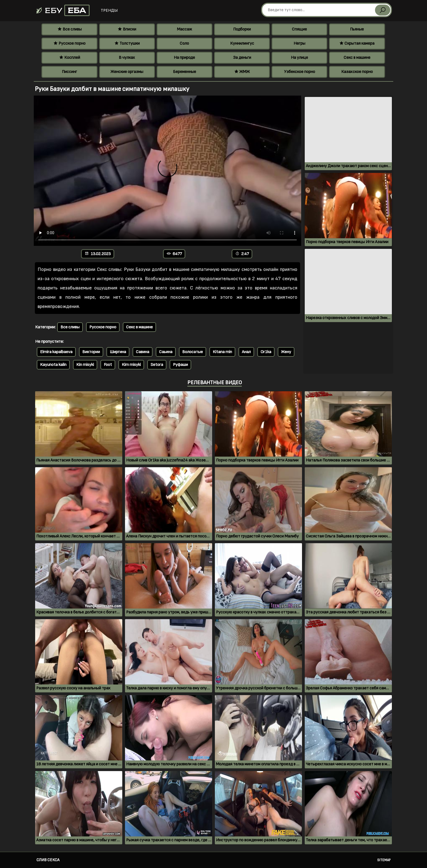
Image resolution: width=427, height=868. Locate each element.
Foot (108, 365)
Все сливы (70, 29)
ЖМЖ (242, 72)
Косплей (70, 58)
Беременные (184, 72)
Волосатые (193, 352)
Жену (286, 352)
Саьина (166, 352)
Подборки (242, 29)
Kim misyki (131, 365)
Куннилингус (242, 43)
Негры (299, 43)
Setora (157, 365)
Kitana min (222, 352)
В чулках (127, 58)
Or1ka (266, 352)
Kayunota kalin (53, 365)
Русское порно (69, 43)
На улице (299, 58)
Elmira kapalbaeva (56, 352)
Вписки (127, 29)
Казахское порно (357, 72)
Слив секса (48, 860)
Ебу (62, 10)
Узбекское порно (300, 72)
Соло (184, 43)
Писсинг (69, 72)
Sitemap (384, 860)
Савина (143, 352)
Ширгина (118, 352)
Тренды (109, 10)
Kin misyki (85, 365)
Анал (246, 352)
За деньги (242, 58)
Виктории (91, 352)
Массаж (184, 29)
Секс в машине (357, 58)
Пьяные (357, 29)
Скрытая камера (357, 43)
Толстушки (127, 43)
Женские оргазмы (127, 72)
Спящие (299, 29)
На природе (184, 58)
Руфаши (180, 365)
